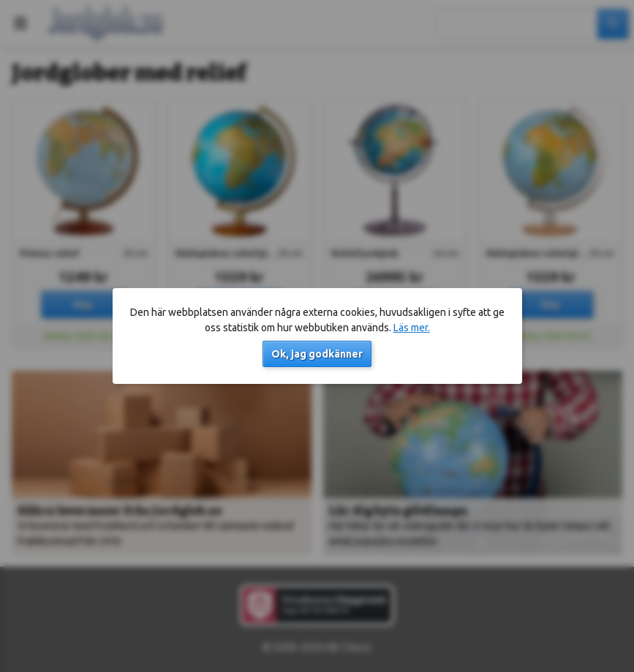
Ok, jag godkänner (317, 354)
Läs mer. (412, 328)
